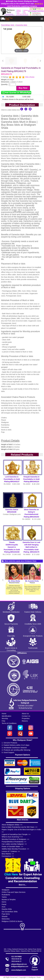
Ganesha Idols (22, 25)
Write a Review (30, 77)
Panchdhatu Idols (8, 25)
